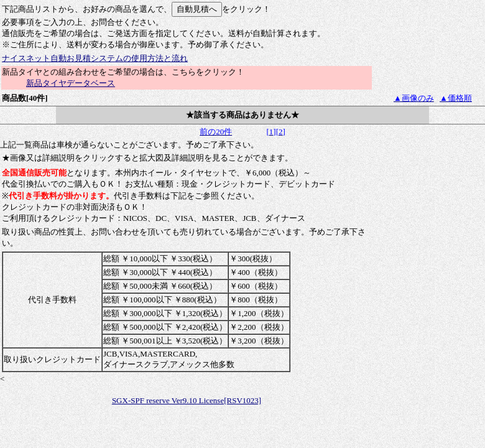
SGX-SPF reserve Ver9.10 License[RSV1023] (187, 400)
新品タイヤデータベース (71, 83)
